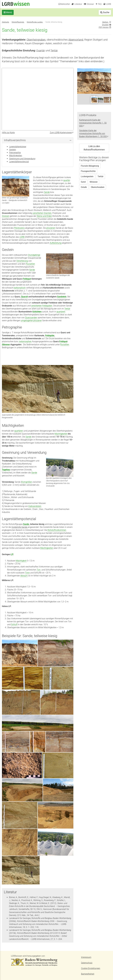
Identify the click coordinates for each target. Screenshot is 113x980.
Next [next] (109, 100)
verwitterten (38, 213)
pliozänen (51, 228)
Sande (47, 192)
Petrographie (15, 153)
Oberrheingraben (36, 40)
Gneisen (6, 216)
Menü (8, 12)
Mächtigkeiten (16, 156)
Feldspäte (50, 336)
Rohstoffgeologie (18, 22)
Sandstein (62, 297)
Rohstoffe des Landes (35, 22)
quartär (67, 180)
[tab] (38, 140)
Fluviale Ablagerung (90, 166)
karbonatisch (20, 288)
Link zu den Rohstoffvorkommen (94, 148)
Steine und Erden (44, 216)
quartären (61, 312)
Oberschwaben (98, 187)
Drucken (105, 25)
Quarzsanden (31, 318)
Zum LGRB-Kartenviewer (62, 133)
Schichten (37, 312)
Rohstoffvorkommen (57, 530)
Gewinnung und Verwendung (22, 159)
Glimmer (6, 345)
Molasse (94, 182)
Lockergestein (87, 176)
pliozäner (38, 321)
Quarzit (24, 297)
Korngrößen (27, 482)
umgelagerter (27, 321)
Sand (83, 182)
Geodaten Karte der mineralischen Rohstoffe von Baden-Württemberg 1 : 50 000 (94, 133)
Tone (27, 573)
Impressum (86, 957)
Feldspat (27, 279)
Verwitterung (22, 261)
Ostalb (84, 187)
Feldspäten (47, 306)
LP (12, 554)
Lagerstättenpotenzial (19, 162)
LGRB (22, 237)
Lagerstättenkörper (18, 147)
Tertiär (54, 50)
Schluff (14, 624)
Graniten (48, 213)
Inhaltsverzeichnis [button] (15, 140)
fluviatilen (31, 264)
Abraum (24, 576)
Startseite (5, 22)
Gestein (13, 150)
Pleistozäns (19, 228)
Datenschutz (87, 963)
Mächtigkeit (21, 561)
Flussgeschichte (88, 171)
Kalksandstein (35, 506)
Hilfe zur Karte (8, 133)
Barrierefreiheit (88, 974)
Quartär (41, 50)
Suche (105, 12)
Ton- (39, 570)
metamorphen (25, 341)
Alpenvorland (76, 40)
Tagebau (6, 470)
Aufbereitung (56, 243)
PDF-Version (104, 27)
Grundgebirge (34, 255)
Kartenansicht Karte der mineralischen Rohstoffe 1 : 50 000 (93, 123)
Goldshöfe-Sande (20, 527)
